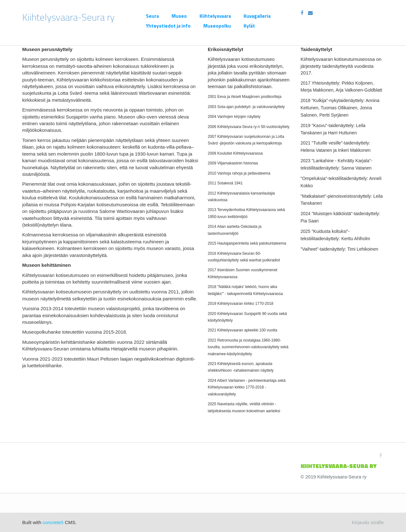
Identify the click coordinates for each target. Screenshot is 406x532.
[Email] (310, 13)
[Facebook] (302, 13)
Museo (179, 16)
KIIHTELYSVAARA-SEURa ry (339, 466)
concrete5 (53, 522)
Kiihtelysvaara (215, 16)
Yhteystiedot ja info (168, 26)
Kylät (249, 26)
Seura (152, 16)
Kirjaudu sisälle (368, 522)
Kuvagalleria (257, 16)
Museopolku (217, 26)
